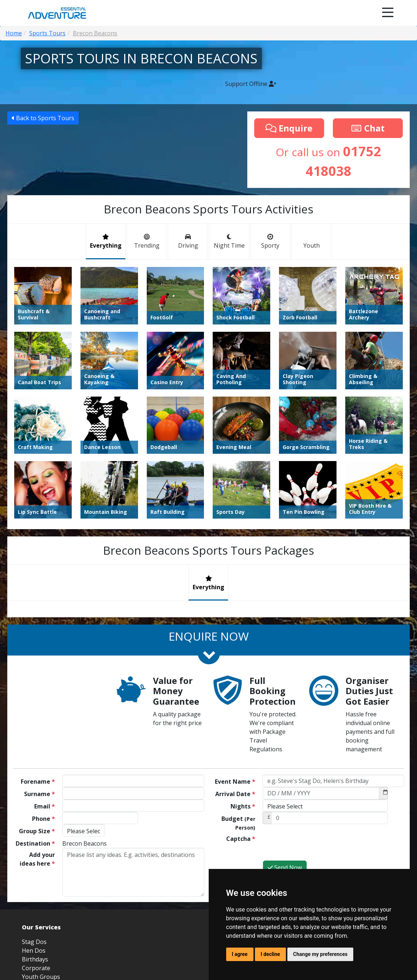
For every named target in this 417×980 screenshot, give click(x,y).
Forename (38, 782)
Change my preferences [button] (320, 954)
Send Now (285, 867)
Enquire (289, 128)
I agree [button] (240, 954)
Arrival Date (235, 794)
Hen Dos (34, 951)
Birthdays (35, 959)
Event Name (235, 782)
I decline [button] (270, 954)
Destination (35, 843)
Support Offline (251, 84)
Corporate (36, 968)
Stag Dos (34, 942)
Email (45, 806)
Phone (44, 819)
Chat (368, 128)
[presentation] (318, 846)
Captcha (241, 839)
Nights (243, 806)
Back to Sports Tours (43, 118)
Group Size (37, 831)
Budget (238, 823)
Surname (40, 794)
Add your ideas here (37, 859)
